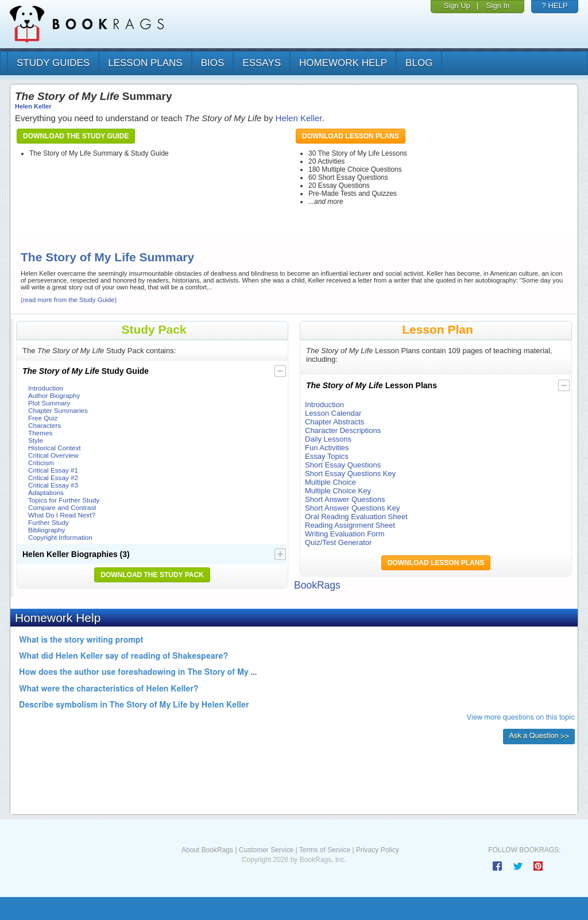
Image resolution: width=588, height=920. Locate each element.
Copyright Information (60, 537)
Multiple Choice (330, 482)
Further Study (49, 522)
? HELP (555, 5)
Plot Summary (49, 403)
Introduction (46, 388)
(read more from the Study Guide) (69, 300)
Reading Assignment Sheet (350, 525)
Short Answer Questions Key (352, 508)
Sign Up (457, 5)
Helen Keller (33, 106)
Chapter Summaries (58, 410)
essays (262, 63)
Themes (40, 433)
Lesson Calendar (333, 413)
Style (36, 440)
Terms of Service (325, 850)
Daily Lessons (328, 439)
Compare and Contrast (62, 507)
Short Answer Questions (345, 499)
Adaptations (46, 492)
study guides (53, 63)
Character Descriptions (343, 430)
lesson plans (145, 63)
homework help (343, 63)
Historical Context (55, 448)
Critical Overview (53, 455)
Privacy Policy (378, 850)
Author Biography (54, 395)
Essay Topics (327, 456)
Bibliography (47, 530)
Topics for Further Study (64, 500)
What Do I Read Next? (62, 515)
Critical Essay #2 (53, 478)
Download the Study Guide (76, 136)
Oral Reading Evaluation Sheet (356, 517)
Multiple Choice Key (338, 491)
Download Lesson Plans (351, 136)
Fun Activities (327, 448)
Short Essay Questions (343, 465)
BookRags (317, 585)
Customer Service (266, 850)
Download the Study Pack (152, 575)
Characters (45, 425)
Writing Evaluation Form (345, 534)
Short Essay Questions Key (350, 473)
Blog (419, 63)
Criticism (41, 463)
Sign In (498, 5)
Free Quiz (43, 418)
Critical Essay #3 (53, 485)
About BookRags (207, 850)
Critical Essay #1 (53, 470)
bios (213, 63)
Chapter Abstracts (334, 422)
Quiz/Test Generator (338, 542)
